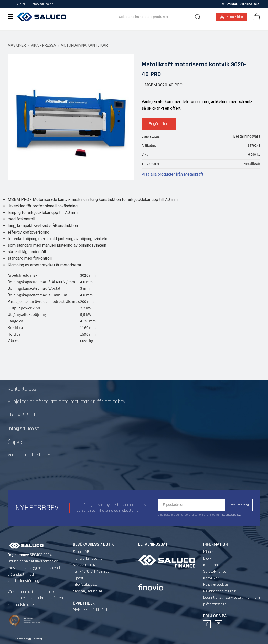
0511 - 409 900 (18, 4)
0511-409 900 (21, 415)
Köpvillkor (211, 578)
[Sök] (198, 17)
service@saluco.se (88, 591)
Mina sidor (212, 552)
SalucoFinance (215, 572)
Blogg (208, 558)
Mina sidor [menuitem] (235, 17)
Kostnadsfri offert (29, 639)
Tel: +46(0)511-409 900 (91, 572)
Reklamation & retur (220, 591)
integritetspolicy (230, 515)
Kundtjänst (212, 565)
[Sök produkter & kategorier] (153, 17)
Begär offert (159, 124)
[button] (12, 16)
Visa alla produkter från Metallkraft (172, 174)
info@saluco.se (42, 4)
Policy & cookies (216, 585)
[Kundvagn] (256, 17)
